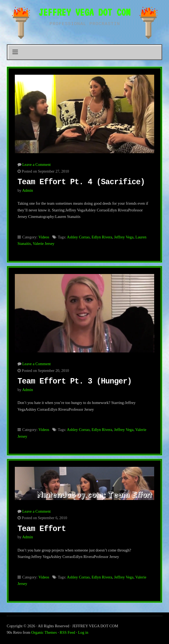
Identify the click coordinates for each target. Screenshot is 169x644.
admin (27, 190)
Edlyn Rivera (102, 237)
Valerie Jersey (43, 244)
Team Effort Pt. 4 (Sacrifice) (81, 182)
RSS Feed (68, 632)
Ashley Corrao (78, 237)
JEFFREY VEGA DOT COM (84, 12)
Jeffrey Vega (124, 237)
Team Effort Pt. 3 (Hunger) (75, 381)
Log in (83, 632)
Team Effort (42, 529)
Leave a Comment (37, 165)
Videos (44, 237)
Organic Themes (44, 632)
